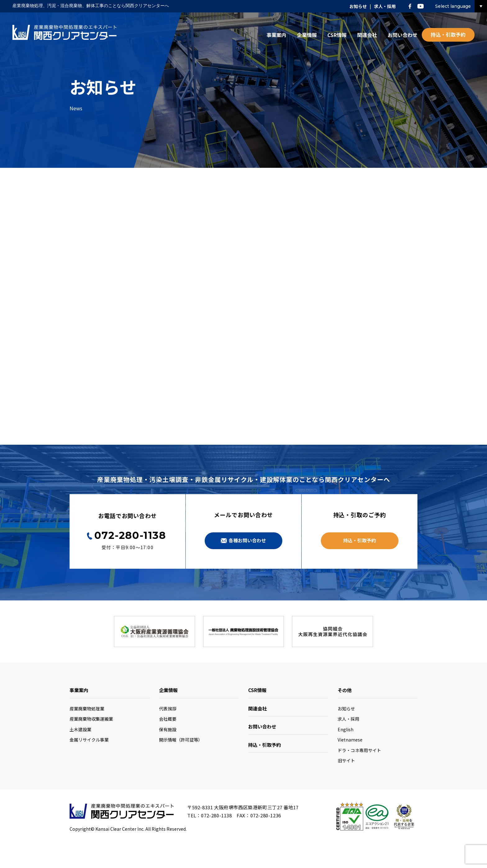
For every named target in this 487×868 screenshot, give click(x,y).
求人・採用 (385, 6)
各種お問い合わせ (243, 540)
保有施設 (168, 729)
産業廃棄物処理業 (87, 709)
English (346, 729)
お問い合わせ (403, 35)
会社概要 (168, 719)
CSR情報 (337, 35)
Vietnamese (350, 740)
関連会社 (367, 35)
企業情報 (307, 35)
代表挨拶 (168, 709)
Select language (461, 6)
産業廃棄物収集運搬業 (91, 719)
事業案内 (276, 35)
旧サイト (346, 760)
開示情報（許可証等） (181, 740)
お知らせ (358, 6)
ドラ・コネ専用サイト (359, 750)
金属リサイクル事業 (89, 740)
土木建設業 (80, 729)
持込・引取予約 (448, 34)
